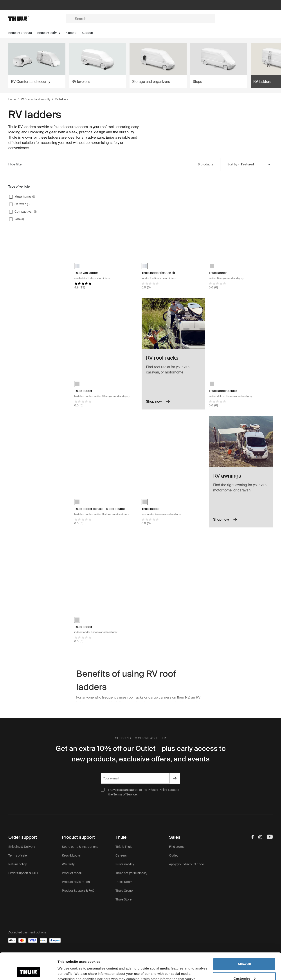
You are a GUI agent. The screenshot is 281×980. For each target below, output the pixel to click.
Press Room (124, 882)
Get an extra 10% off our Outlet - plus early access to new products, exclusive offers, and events (141, 754)
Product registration (76, 882)
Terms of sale (18, 855)
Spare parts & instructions (80, 847)
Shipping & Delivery (22, 847)
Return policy (18, 864)
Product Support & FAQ (78, 891)
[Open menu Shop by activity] (51, 33)
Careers (121, 855)
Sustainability (125, 864)
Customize (245, 953)
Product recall (72, 873)
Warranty (68, 864)
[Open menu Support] (90, 33)
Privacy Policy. (158, 790)
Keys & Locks (71, 855)
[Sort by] (256, 164)
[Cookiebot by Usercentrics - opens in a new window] (28, 971)
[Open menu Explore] (74, 33)
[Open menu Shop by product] (23, 33)
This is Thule (124, 847)
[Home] (37, 19)
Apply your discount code (186, 864)
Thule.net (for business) (131, 873)
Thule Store (123, 899)
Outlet (173, 855)
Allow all (244, 939)
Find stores (177, 847)
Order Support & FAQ (23, 873)
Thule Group (124, 891)
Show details (68, 971)
